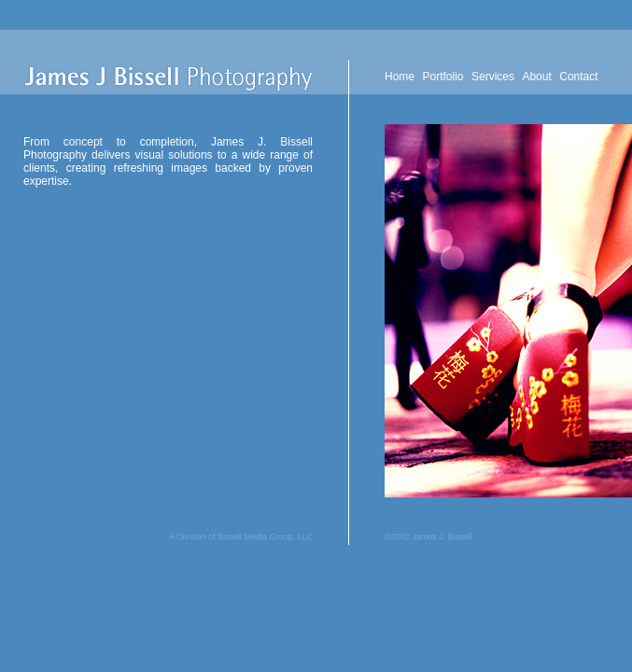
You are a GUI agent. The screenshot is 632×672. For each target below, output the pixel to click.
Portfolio (442, 77)
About (536, 77)
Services (493, 77)
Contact (578, 77)
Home (400, 77)
